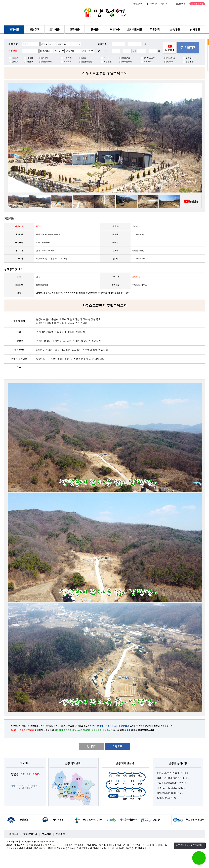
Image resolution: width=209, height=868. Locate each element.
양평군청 (24, 820)
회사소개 (14, 834)
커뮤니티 (164, 4)
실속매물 (175, 30)
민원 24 (156, 820)
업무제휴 (47, 834)
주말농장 (155, 30)
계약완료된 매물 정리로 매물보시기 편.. (174, 788)
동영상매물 (181, 4)
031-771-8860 (139, 258)
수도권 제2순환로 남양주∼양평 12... (173, 783)
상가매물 (195, 30)
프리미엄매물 (135, 30)
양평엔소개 (138, 4)
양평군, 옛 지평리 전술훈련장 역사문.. (173, 778)
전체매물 (14, 30)
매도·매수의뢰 (152, 4)
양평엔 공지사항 (178, 763)
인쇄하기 (92, 746)
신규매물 (74, 30)
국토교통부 (58, 820)
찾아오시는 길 (30, 834)
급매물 (95, 30)
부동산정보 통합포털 (195, 822)
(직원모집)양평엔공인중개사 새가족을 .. (174, 773)
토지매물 (54, 30)
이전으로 (117, 746)
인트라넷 (60, 834)
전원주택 (34, 30)
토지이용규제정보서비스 (127, 822)
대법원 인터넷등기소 (92, 820)
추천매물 (115, 30)
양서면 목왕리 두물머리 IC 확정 (170, 793)
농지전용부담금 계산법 (167, 798)
